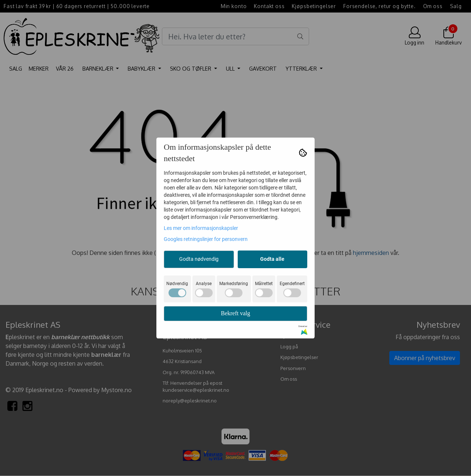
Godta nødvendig (199, 259)
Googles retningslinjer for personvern (206, 239)
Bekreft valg (235, 313)
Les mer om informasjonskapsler (201, 228)
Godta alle (272, 259)
